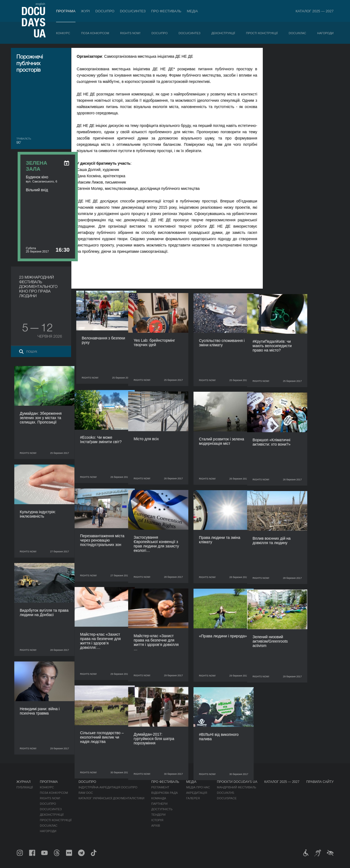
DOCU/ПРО (105, 11)
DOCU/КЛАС (297, 33)
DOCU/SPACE (227, 798)
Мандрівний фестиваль (236, 787)
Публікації (25, 787)
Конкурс (63, 33)
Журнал (24, 782)
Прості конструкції (262, 33)
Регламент (160, 787)
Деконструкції (223, 33)
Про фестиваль (166, 11)
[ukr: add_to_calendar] (322, 59)
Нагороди (325, 33)
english (40, 4)
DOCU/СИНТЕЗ (133, 11)
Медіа (192, 11)
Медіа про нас (198, 787)
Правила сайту (320, 782)
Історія (157, 820)
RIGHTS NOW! (130, 33)
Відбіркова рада (164, 793)
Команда (159, 798)
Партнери (159, 804)
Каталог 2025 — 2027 (315, 11)
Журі (85, 11)
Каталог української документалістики (111, 798)
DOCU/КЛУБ (225, 793)
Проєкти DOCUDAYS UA (237, 782)
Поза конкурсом (95, 33)
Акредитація (197, 793)
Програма (66, 11)
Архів (156, 826)
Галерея (193, 798)
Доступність (162, 809)
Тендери (158, 815)
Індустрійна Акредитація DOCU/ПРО (108, 787)
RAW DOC (86, 793)
